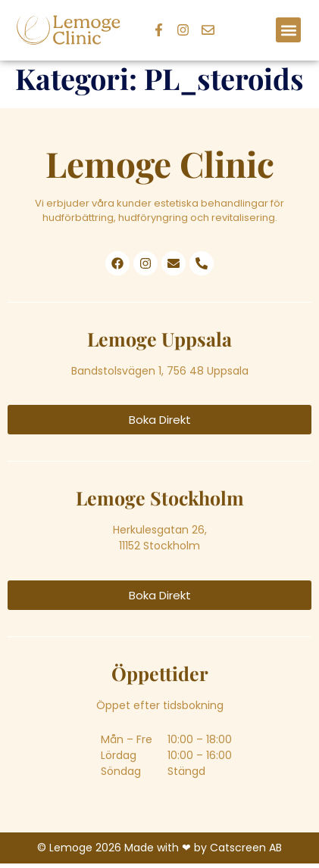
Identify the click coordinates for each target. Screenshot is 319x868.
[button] (288, 30)
